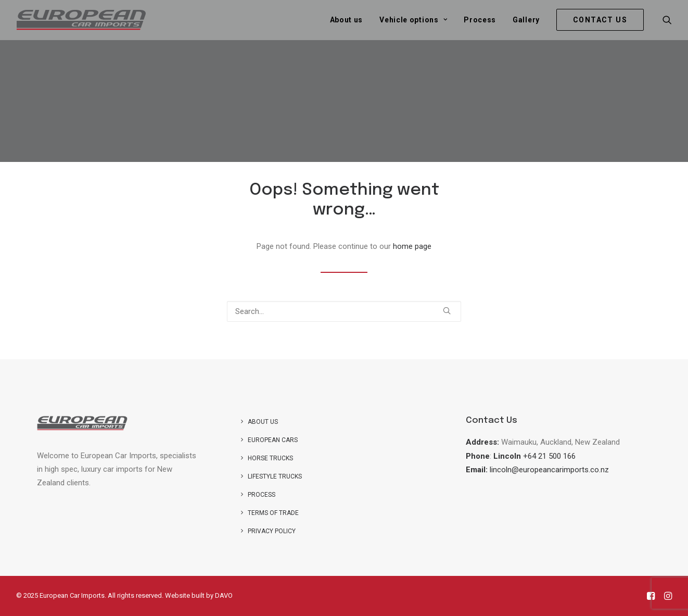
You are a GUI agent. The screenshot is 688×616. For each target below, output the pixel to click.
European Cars (273, 440)
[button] (667, 20)
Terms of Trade (273, 513)
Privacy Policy (272, 531)
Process (480, 20)
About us (347, 20)
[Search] (344, 311)
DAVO (224, 595)
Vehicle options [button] (413, 20)
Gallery (526, 20)
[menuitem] (347, 20)
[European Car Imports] (81, 20)
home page (412, 246)
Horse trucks (270, 458)
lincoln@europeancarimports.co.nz (549, 470)
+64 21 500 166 (549, 456)
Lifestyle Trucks (275, 476)
